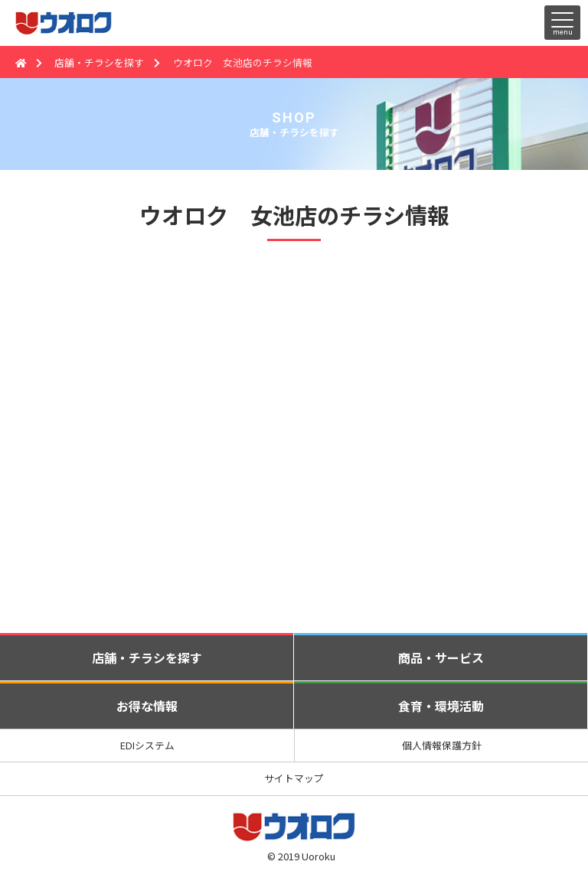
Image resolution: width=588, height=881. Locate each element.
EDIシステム (147, 745)
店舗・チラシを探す (99, 62)
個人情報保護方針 (442, 745)
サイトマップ (294, 778)
